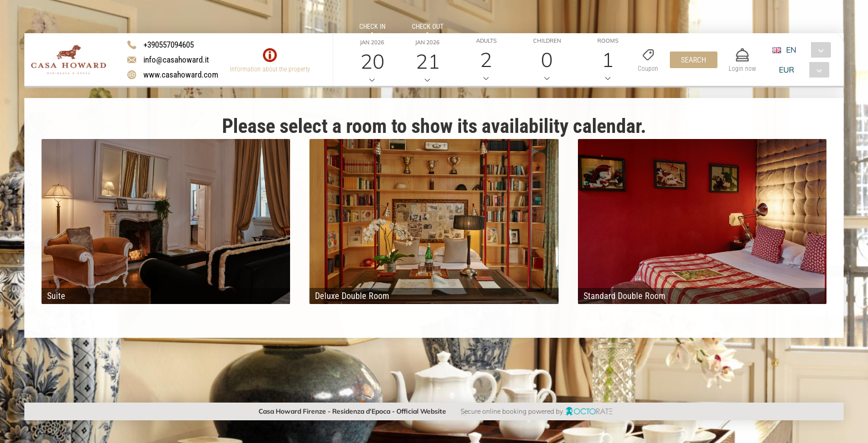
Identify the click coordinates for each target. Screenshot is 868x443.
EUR (787, 70)
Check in (372, 27)
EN (791, 50)
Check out (428, 27)
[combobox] (806, 50)
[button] (694, 60)
